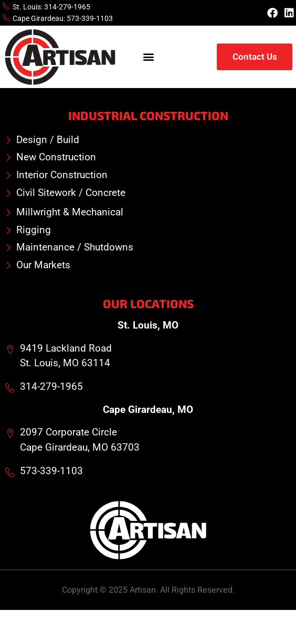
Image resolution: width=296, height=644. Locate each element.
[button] (149, 57)
